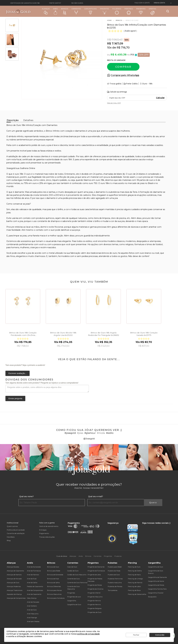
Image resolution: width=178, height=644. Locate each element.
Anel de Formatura (34, 571)
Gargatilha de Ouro (74, 605)
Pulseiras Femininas (115, 579)
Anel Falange (32, 618)
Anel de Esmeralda (34, 567)
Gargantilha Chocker (156, 593)
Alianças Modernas (14, 586)
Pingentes (105, 11)
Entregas (43, 530)
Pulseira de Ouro (114, 575)
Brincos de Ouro (53, 567)
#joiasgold (70, 433)
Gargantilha (72, 601)
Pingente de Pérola (95, 585)
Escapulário (152, 597)
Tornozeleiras (113, 590)
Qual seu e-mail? (96, 496)
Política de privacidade (16, 530)
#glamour (90, 433)
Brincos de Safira (53, 583)
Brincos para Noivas (54, 590)
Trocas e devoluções (47, 537)
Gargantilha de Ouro (156, 567)
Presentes (141, 11)
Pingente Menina (94, 601)
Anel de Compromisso (35, 590)
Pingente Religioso (95, 608)
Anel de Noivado (33, 602)
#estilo (110, 433)
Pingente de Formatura (96, 571)
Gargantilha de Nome (156, 581)
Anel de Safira (32, 583)
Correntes (76, 11)
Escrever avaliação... (18, 373)
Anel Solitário (32, 606)
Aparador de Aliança (14, 594)
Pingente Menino (94, 605)
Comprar (123, 67)
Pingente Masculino (95, 597)
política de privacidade (88, 634)
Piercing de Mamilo (135, 583)
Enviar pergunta (15, 398)
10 (109, 48)
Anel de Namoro (33, 575)
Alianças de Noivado (14, 579)
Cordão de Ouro (73, 571)
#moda (101, 433)
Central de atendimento (49, 526)
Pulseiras (117, 11)
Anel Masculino (33, 614)
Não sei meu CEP (114, 103)
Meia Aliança (32, 598)
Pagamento (44, 533)
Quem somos (12, 526)
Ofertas (152, 12)
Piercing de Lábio (134, 586)
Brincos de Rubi (53, 579)
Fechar (136, 635)
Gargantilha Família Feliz (157, 589)
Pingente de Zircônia (95, 589)
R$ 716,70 (123, 48)
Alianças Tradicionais (15, 590)
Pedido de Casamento (35, 586)
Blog (9, 540)
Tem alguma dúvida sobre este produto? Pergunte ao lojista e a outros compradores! (42, 383)
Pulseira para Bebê (115, 567)
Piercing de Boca (134, 590)
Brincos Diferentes (54, 586)
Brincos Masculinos (54, 594)
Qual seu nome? (26, 496)
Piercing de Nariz (134, 575)
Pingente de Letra (94, 575)
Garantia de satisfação (16, 533)
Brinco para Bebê (54, 571)
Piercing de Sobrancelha (137, 594)
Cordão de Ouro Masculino (77, 575)
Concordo (160, 635)
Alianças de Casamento (15, 571)
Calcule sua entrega (117, 92)
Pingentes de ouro (74, 597)
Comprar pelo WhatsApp (125, 75)
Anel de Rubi (32, 579)
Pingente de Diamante (96, 567)
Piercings (129, 11)
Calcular (160, 98)
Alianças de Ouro (13, 583)
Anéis (55, 11)
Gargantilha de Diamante (157, 577)
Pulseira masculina (115, 583)
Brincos (65, 11)
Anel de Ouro (32, 610)
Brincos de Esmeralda (55, 575)
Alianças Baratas (13, 567)
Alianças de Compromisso (16, 598)
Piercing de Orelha (135, 571)
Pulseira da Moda (114, 571)
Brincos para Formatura (56, 598)
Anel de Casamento (34, 594)
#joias (80, 433)
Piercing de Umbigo (135, 579)
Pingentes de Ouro (94, 612)
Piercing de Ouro (134, 567)
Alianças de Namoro (14, 575)
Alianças (46, 11)
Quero (153, 503)
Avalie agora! (131, 31)
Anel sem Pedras (33, 621)
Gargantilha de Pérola (156, 585)
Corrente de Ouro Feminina (77, 583)
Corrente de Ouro (73, 579)
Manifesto (11, 537)
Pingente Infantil (94, 593)
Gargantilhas (90, 11)
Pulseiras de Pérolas (115, 586)
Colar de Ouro (72, 567)
